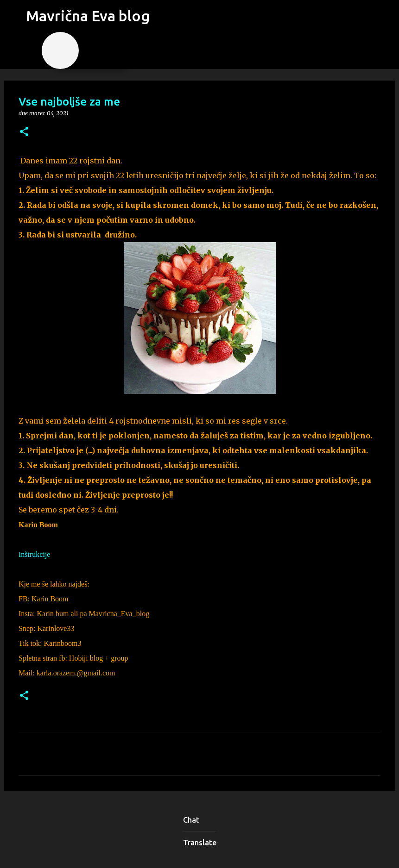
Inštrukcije (34, 554)
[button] (24, 132)
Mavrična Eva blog (88, 16)
